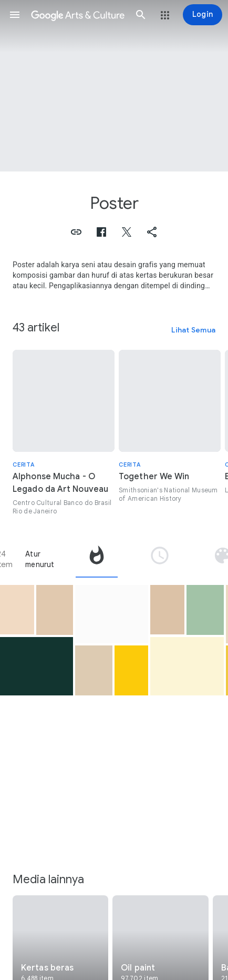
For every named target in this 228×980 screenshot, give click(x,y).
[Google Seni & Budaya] (78, 15)
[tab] (97, 559)
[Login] (203, 15)
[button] (15, 15)
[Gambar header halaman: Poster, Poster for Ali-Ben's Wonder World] (114, 86)
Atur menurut (40, 559)
